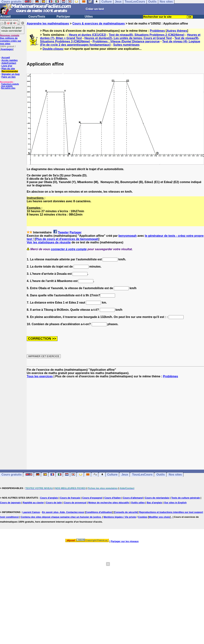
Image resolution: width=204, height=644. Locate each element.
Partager (76, 232)
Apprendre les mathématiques (48, 24)
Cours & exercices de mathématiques (99, 24)
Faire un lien (9, 77)
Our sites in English (175, 503)
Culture (112, 475)
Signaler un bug (10, 74)
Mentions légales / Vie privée (120, 517)
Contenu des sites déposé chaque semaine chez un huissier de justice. (61, 517)
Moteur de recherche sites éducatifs (109, 503)
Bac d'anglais (154, 503)
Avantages (7, 49)
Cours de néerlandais (157, 498)
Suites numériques (126, 45)
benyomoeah (127, 236)
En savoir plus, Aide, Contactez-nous (63, 512)
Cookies (143, 517)
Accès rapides (9, 60)
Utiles (89, 17)
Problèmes (157, 31)
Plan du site (8, 69)
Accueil (5, 17)
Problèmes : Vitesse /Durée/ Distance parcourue (126, 41)
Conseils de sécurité (126, 512)
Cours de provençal (75, 503)
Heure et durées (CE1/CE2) (88, 35)
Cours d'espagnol (92, 498)
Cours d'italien (113, 498)
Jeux (125, 475)
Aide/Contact (9, 63)
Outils (161, 475)
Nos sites (175, 475)
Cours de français (70, 498)
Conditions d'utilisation (99, 512)
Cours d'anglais (49, 498)
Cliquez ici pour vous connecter (12, 29)
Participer (63, 17)
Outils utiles (138, 503)
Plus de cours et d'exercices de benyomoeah (67, 239)
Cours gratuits (12, 475)
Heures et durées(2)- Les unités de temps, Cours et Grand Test (128, 38)
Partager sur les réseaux (125, 541)
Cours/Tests (37, 17)
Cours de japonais (10, 503)
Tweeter (63, 232)
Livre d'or (7, 66)
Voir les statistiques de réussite (49, 242)
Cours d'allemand (133, 498)
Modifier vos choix (159, 517)
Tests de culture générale (186, 498)
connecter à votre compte (69, 249)
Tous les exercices (40, 376)
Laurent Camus (31, 512)
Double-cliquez (53, 49)
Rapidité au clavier (33, 503)
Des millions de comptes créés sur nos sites (11, 39)
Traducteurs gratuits (10, 84)
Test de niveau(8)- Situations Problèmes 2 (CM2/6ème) (147, 35)
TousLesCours (142, 475)
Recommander (10, 71)
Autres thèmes (177, 31)
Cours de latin (54, 503)
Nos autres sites (8, 88)
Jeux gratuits (7, 86)
